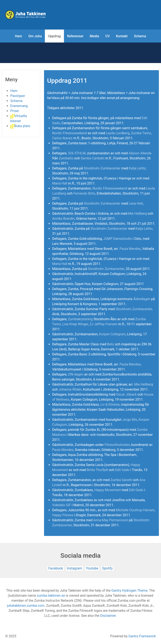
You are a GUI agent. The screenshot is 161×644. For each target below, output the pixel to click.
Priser (15, 111)
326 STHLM (77, 153)
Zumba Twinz (141, 133)
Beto (111, 344)
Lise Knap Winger (75, 324)
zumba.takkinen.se (51, 596)
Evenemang (19, 106)
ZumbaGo (66, 158)
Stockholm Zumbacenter (102, 168)
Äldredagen (142, 299)
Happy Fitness (63, 515)
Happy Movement (107, 490)
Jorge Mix (130, 420)
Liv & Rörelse (110, 405)
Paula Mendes (130, 249)
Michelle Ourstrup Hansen (135, 510)
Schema (16, 101)
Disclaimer (108, 616)
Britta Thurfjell (97, 470)
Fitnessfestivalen (117, 445)
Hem (14, 91)
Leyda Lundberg (118, 133)
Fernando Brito (84, 193)
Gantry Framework (142, 636)
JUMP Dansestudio (118, 239)
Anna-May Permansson (111, 520)
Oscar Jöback (126, 394)
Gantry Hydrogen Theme (129, 590)
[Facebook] (56, 569)
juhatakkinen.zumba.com (26, 606)
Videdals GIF (62, 505)
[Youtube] (92, 569)
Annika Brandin (63, 219)
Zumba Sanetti (121, 480)
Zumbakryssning (80, 319)
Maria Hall (60, 183)
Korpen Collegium (112, 334)
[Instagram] (75, 569)
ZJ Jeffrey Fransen (103, 324)
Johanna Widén (70, 389)
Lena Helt (136, 203)
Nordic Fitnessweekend (70, 133)
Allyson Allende (140, 153)
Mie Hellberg (138, 214)
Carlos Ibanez (62, 138)
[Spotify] (107, 569)
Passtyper (18, 96)
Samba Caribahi (93, 158)
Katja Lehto (137, 168)
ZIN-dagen (76, 374)
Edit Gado (122, 470)
